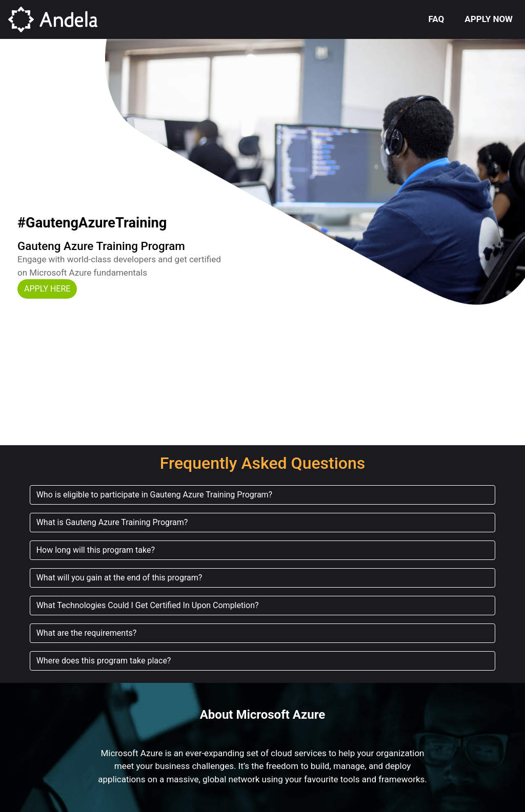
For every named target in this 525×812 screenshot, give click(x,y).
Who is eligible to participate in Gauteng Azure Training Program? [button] (155, 495)
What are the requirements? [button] (87, 633)
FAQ (437, 19)
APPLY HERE (47, 289)
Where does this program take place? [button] (104, 661)
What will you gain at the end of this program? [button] (119, 578)
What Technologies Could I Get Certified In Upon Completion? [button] (148, 605)
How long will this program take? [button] (96, 550)
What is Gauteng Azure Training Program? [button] (112, 522)
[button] (47, 288)
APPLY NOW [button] (489, 19)
